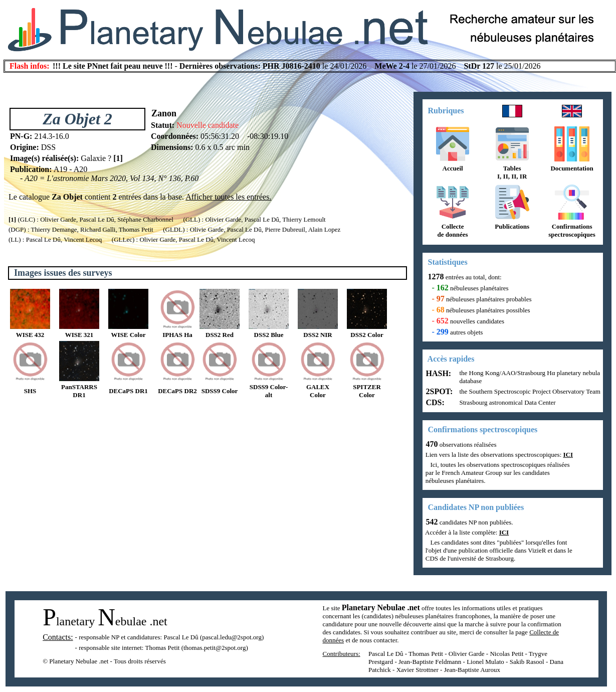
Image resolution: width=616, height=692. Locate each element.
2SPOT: (439, 391)
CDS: (434, 402)
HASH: (438, 373)
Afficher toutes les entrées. (228, 197)
